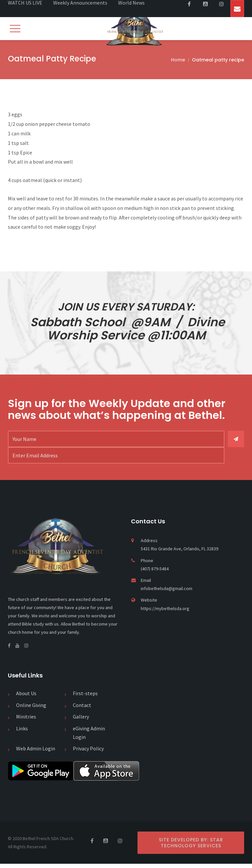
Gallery (81, 721)
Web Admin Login (36, 753)
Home (178, 60)
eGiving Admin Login (89, 737)
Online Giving (31, 709)
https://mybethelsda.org (165, 612)
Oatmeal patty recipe (218, 60)
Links (22, 733)
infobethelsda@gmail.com (167, 593)
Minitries (26, 721)
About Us (26, 697)
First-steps (85, 697)
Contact (82, 709)
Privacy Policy (88, 753)
